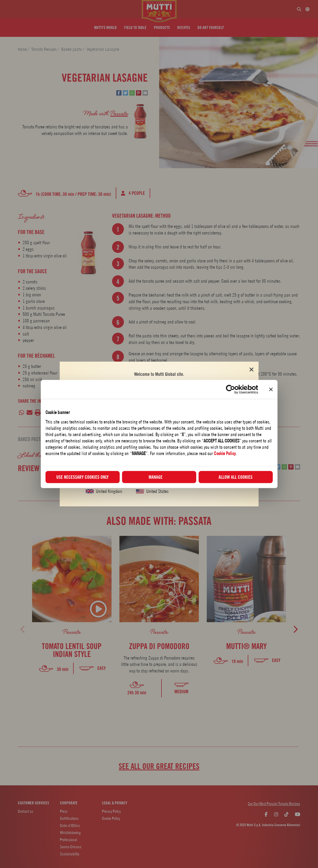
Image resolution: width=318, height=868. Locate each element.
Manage (159, 477)
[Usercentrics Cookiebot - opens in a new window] (235, 390)
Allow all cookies (236, 477)
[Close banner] (271, 390)
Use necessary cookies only (82, 477)
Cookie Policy (225, 453)
